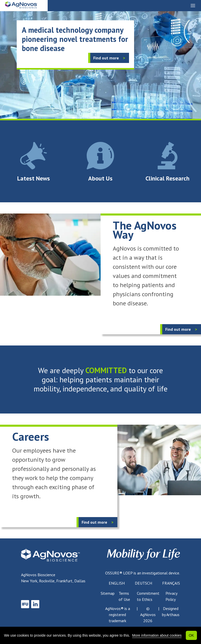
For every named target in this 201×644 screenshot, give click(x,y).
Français (171, 583)
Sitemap (108, 593)
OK (191, 635)
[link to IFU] (25, 604)
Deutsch (143, 583)
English (117, 583)
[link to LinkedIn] (35, 604)
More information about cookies (157, 635)
